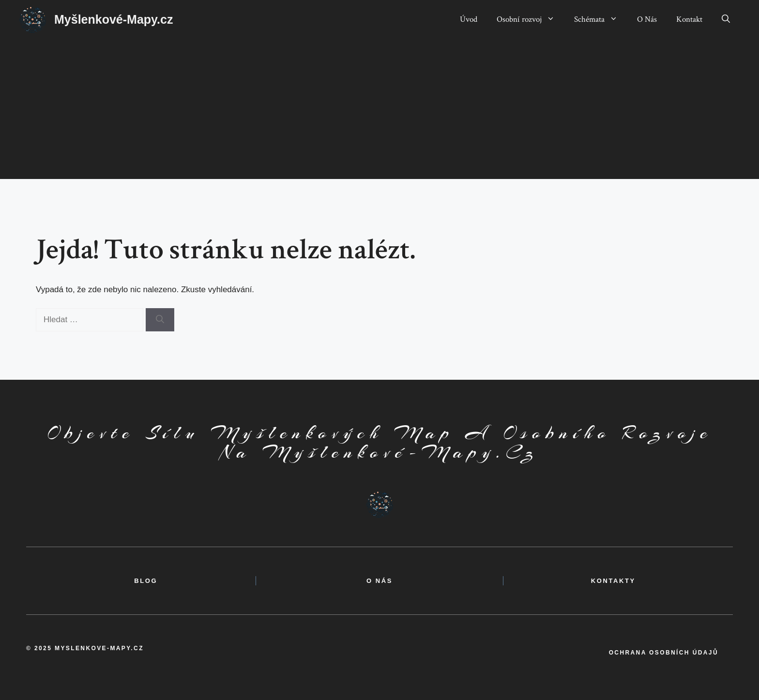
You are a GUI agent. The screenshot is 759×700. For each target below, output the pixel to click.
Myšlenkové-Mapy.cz (114, 19)
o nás (379, 581)
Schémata (601, 19)
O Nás (647, 19)
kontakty (613, 581)
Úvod (469, 19)
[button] (726, 19)
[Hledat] (160, 320)
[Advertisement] (379, 111)
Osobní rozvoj (531, 19)
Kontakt (689, 19)
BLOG (146, 581)
